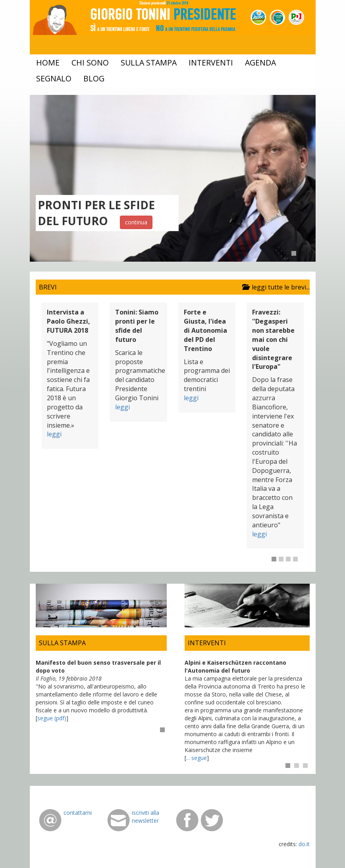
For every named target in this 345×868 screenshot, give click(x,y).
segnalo (54, 78)
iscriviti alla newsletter (146, 817)
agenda (260, 63)
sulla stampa (149, 63)
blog (94, 78)
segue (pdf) (52, 718)
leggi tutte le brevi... (274, 287)
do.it (304, 844)
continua (136, 222)
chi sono (90, 63)
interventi (211, 63)
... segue (197, 758)
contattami (78, 813)
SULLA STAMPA (62, 643)
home (48, 63)
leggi (54, 434)
